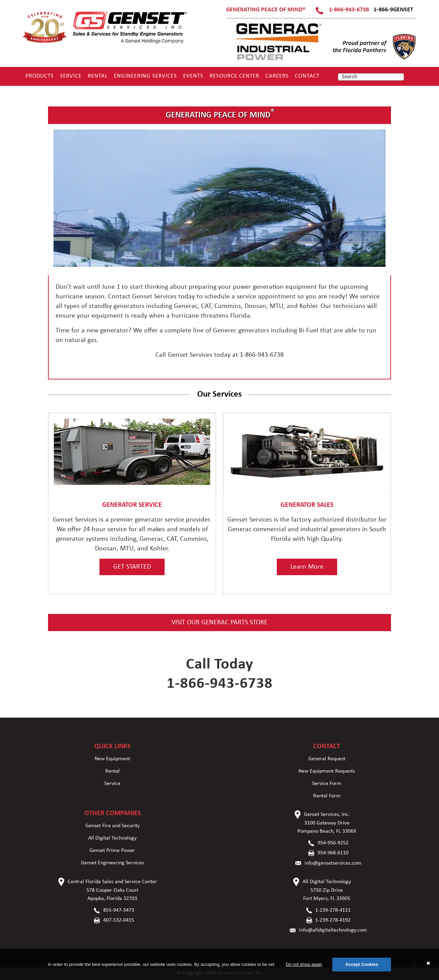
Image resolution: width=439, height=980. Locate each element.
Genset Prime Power (112, 851)
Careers (277, 76)
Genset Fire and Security (112, 826)
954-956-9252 (333, 843)
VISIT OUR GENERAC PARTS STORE (219, 623)
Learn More (307, 567)
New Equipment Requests (327, 771)
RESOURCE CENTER (234, 76)
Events (193, 76)
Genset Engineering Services (112, 863)
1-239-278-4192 (333, 920)
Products (40, 76)
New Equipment (112, 759)
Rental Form (327, 796)
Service (71, 76)
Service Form (327, 784)
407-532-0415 (119, 920)
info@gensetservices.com (333, 863)
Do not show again (304, 964)
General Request (327, 759)
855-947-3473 (119, 910)
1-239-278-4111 (333, 910)
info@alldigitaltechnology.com (333, 930)
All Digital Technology (112, 838)
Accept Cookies (362, 964)
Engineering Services (145, 76)
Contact (307, 76)
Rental (98, 76)
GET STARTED (132, 567)
